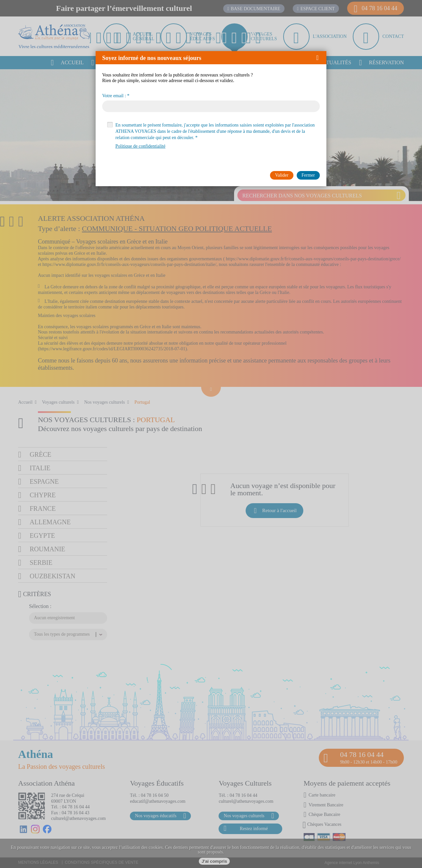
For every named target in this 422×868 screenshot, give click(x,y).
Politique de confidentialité (140, 146)
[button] (320, 58)
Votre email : (114, 96)
